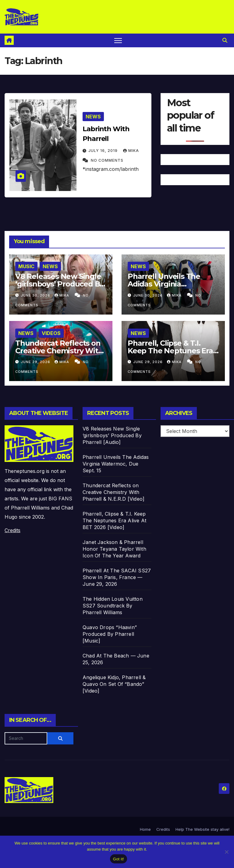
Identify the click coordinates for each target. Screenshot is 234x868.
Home (145, 829)
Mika (131, 151)
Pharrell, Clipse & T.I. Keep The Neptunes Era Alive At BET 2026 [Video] (173, 351)
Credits (12, 530)
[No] (226, 852)
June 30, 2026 (36, 295)
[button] (225, 40)
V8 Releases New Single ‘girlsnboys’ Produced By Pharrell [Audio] (59, 284)
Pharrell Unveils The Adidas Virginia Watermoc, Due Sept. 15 (170, 284)
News (93, 117)
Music (26, 266)
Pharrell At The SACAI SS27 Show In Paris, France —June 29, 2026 (117, 577)
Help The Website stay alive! (202, 829)
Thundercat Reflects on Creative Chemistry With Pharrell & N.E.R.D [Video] (113, 492)
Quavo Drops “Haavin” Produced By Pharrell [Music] (110, 634)
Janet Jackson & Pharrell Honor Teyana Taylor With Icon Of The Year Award (114, 549)
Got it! (119, 859)
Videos (51, 333)
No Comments (107, 160)
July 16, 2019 (104, 151)
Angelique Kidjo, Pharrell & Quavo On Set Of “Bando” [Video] (114, 684)
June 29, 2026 (36, 362)
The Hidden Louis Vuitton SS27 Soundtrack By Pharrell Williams (113, 606)
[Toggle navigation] (118, 40)
